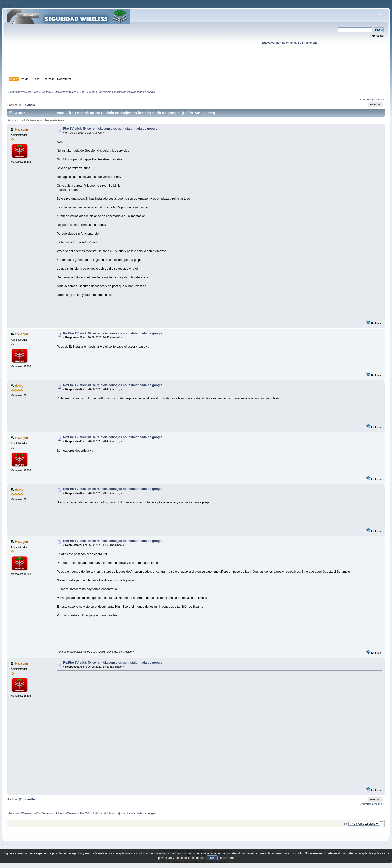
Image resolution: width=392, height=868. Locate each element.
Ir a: (346, 824)
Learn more (226, 858)
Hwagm (21, 129)
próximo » (378, 99)
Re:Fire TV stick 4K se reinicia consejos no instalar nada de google (113, 333)
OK (212, 858)
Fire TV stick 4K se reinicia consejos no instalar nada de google (110, 129)
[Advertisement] (196, 65)
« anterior (365, 99)
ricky (19, 386)
